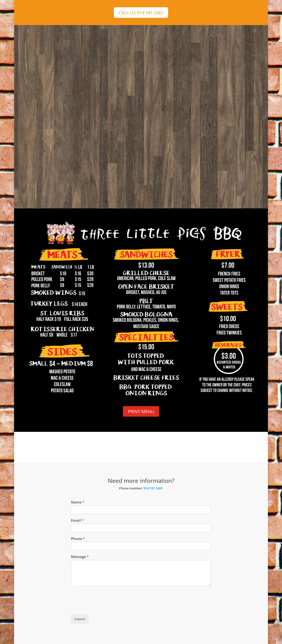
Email (77, 521)
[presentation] (104, 607)
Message (80, 557)
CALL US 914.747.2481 (141, 13)
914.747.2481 (153, 488)
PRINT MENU (141, 411)
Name (78, 502)
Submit (80, 619)
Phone (78, 539)
